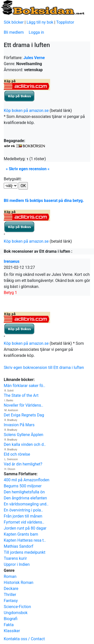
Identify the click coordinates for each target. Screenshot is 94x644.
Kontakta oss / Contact (24, 639)
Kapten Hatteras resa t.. (25, 540)
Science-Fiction (17, 607)
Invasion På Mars (19, 425)
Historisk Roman (19, 583)
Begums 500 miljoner (23, 486)
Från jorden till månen (23, 516)
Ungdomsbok (16, 613)
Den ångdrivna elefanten (25, 498)
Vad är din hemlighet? (23, 464)
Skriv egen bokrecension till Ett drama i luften (44, 368)
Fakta (9, 625)
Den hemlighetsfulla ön (24, 492)
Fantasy (11, 601)
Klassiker (12, 631)
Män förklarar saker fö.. (24, 386)
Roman (10, 576)
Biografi (11, 619)
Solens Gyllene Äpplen (24, 435)
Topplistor (65, 22)
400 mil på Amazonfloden (27, 480)
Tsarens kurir (15, 558)
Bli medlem (14, 32)
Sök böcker (14, 22)
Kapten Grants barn (21, 534)
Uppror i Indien (17, 564)
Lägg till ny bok (40, 22)
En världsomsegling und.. (26, 504)
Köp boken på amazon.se (26, 111)
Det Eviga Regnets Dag (24, 415)
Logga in (36, 32)
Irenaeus (12, 261)
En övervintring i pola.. (23, 510)
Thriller (10, 595)
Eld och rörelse (17, 454)
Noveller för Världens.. (23, 405)
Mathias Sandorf (19, 546)
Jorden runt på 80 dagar (25, 528)
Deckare (11, 589)
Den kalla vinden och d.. (25, 444)
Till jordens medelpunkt (25, 552)
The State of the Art (21, 395)
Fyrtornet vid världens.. (24, 522)
